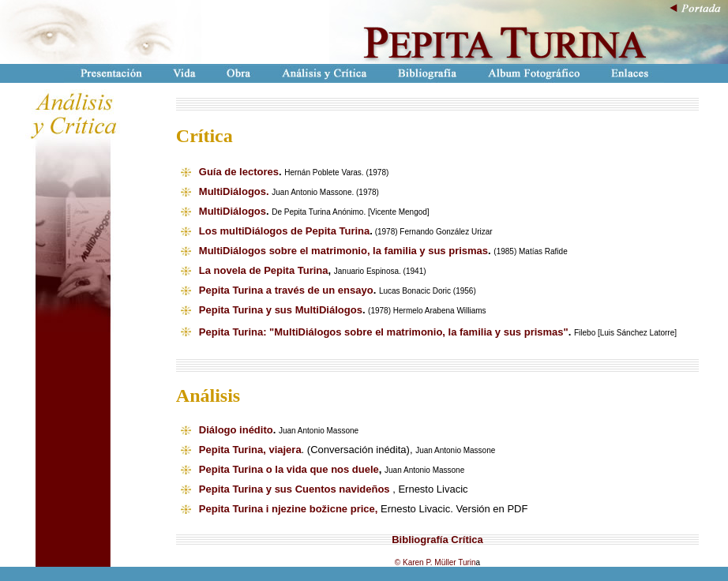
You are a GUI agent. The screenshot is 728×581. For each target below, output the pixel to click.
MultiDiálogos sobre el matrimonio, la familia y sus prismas (343, 251)
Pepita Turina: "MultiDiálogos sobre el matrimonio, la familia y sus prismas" (384, 332)
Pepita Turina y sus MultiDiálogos (281, 310)
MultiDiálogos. (234, 191)
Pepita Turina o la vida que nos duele (289, 469)
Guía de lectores (239, 172)
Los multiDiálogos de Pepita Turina (284, 231)
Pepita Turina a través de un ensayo (286, 290)
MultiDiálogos (233, 211)
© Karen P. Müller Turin (435, 562)
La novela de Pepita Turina (264, 270)
